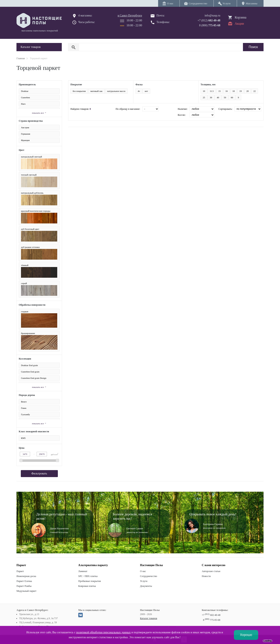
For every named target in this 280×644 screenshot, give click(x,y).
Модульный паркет (26, 591)
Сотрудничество (149, 576)
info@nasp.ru (212, 16)
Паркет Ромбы (24, 586)
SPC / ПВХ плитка (88, 576)
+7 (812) (209, 20)
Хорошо (246, 635)
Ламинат (83, 571)
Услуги (144, 581)
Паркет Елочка (24, 581)
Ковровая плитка (87, 586)
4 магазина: (85, 16)
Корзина (241, 17)
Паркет (20, 571)
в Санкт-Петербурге (130, 16)
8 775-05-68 (212, 620)
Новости (206, 576)
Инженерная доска (26, 576)
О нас (143, 571)
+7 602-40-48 (211, 615)
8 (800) (210, 25)
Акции (239, 24)
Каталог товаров (149, 618)
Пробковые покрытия (90, 581)
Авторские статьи (211, 571)
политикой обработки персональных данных (103, 632)
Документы (146, 586)
